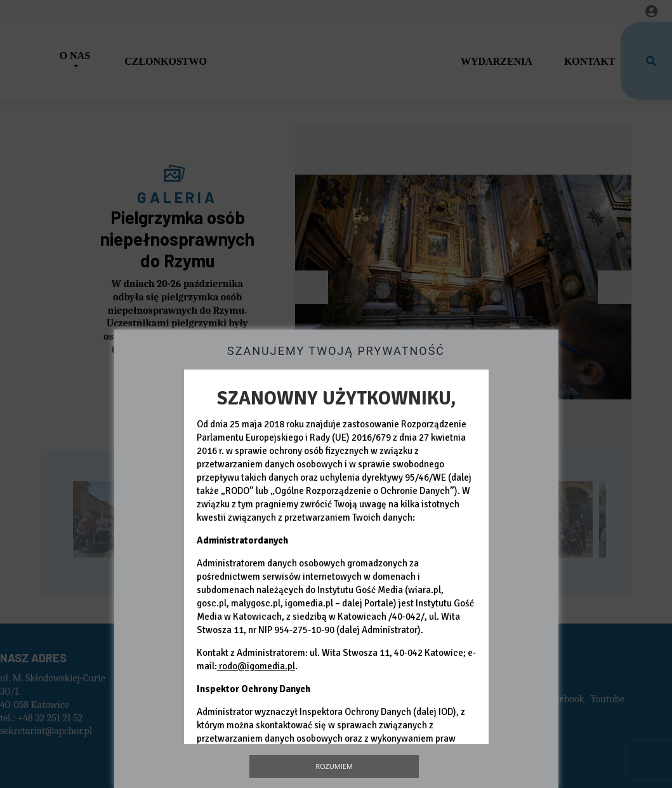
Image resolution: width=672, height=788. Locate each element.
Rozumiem (334, 766)
